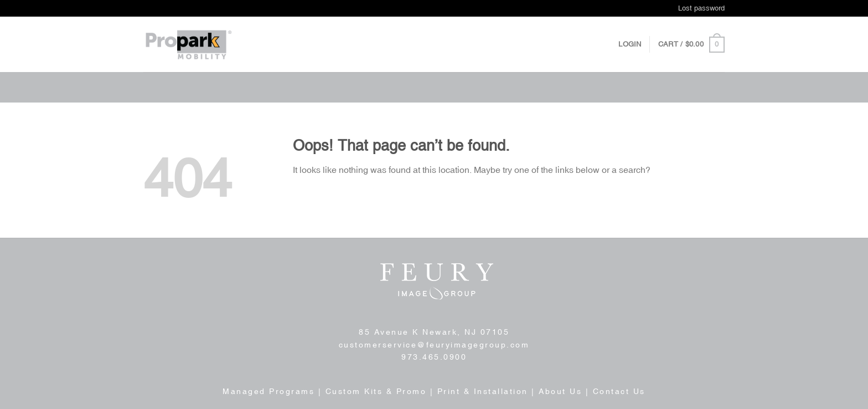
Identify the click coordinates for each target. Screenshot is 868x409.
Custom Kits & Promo (376, 391)
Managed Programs (268, 391)
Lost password (701, 8)
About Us (560, 391)
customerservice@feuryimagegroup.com (434, 345)
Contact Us (619, 391)
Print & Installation (483, 391)
